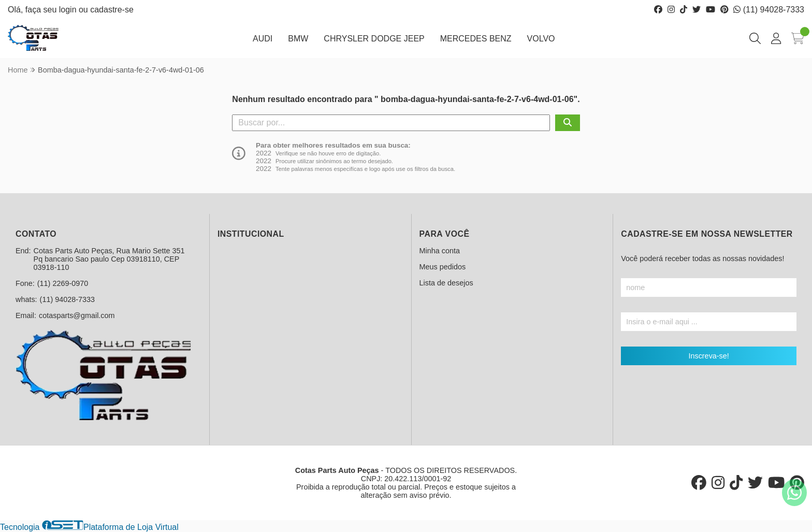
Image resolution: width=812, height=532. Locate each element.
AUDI (263, 39)
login (69, 10)
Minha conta (440, 251)
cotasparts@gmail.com (77, 315)
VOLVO (541, 39)
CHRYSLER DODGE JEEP (374, 39)
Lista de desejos (446, 283)
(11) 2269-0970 (63, 283)
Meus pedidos (443, 267)
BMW (298, 39)
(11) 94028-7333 (769, 10)
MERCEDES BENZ (476, 39)
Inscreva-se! (708, 356)
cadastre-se (112, 10)
